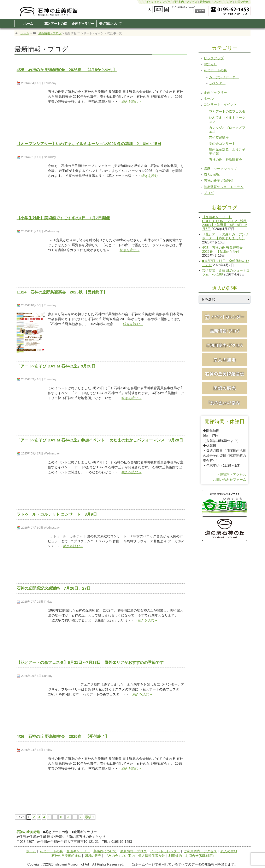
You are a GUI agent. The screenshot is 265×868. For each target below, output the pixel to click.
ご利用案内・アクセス (200, 851)
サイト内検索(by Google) (183, 7)
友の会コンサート (222, 144)
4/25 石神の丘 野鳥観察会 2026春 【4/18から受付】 (67, 70)
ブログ (209, 193)
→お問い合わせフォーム (228, 480)
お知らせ (210, 64)
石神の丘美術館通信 (219, 181)
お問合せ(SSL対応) (199, 856)
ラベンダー (217, 83)
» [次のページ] (81, 817)
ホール (209, 98)
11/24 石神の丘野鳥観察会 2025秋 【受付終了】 (62, 292)
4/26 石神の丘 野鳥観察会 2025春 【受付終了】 (63, 736)
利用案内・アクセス (185, 2)
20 (69, 817)
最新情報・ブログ (211, 2)
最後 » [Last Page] (90, 817)
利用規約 (175, 856)
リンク (228, 2)
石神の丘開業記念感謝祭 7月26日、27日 (54, 588)
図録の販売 (93, 856)
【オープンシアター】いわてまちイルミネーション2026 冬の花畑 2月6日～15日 (89, 144)
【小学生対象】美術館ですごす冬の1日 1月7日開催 (63, 218)
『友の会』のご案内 (120, 856)
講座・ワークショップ (220, 169)
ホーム (28, 24)
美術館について (110, 24)
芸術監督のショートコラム (224, 187)
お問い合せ (242, 2)
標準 (159, 9)
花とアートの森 (56, 24)
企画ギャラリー (83, 24)
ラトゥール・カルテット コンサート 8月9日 (57, 514)
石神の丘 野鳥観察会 (225, 160)
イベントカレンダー (158, 2)
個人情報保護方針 (152, 856)
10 (61, 817)
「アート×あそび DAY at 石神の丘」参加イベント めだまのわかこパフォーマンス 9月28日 (100, 440)
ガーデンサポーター (224, 77)
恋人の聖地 (212, 175)
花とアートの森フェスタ (227, 111)
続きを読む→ (131, 102)
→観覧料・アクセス (231, 475)
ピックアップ (214, 58)
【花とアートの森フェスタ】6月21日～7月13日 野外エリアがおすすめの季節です (90, 662)
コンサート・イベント (220, 104)
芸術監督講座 (219, 138)
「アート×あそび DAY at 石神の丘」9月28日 (56, 366)
